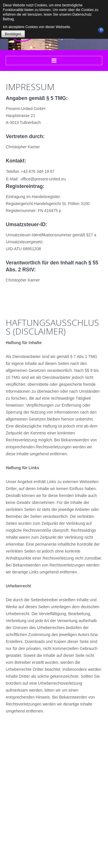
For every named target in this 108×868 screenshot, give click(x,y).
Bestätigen (13, 34)
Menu (54, 61)
